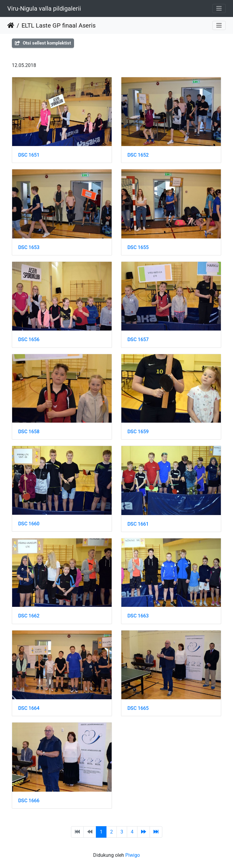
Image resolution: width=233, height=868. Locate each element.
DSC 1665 (138, 708)
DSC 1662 (29, 616)
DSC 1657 (138, 339)
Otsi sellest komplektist (43, 43)
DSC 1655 (138, 247)
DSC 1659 (138, 432)
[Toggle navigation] (219, 8)
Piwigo (133, 855)
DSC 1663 (138, 616)
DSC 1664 (29, 708)
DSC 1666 (29, 801)
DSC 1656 (29, 339)
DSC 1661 (138, 524)
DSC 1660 (29, 524)
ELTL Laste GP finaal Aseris (59, 25)
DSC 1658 (29, 432)
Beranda (11, 25)
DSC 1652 (138, 155)
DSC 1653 (29, 247)
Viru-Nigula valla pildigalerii (44, 8)
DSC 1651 (29, 155)
